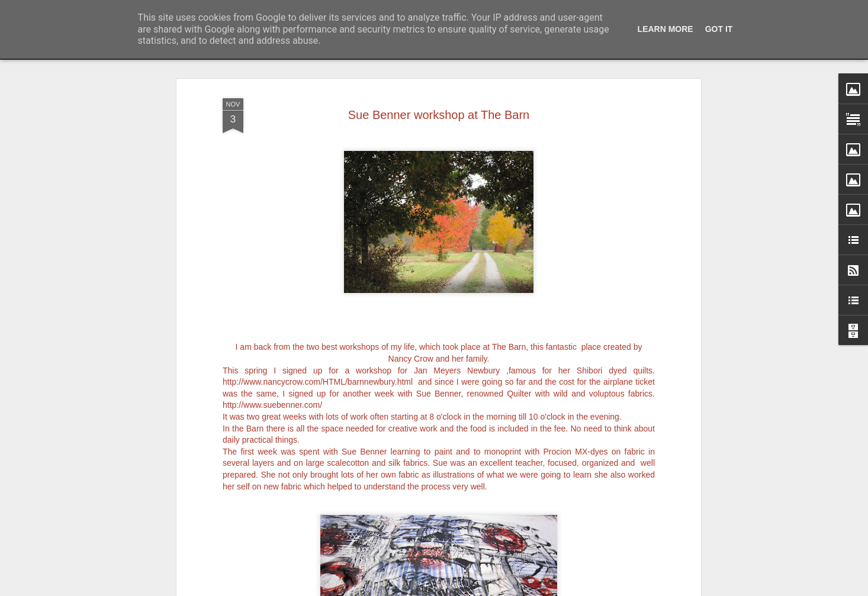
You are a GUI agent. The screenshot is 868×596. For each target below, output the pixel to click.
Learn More (666, 29)
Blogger (471, 589)
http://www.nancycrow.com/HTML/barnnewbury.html (318, 333)
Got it (719, 29)
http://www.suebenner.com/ (272, 356)
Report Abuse (506, 589)
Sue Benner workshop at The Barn (439, 66)
